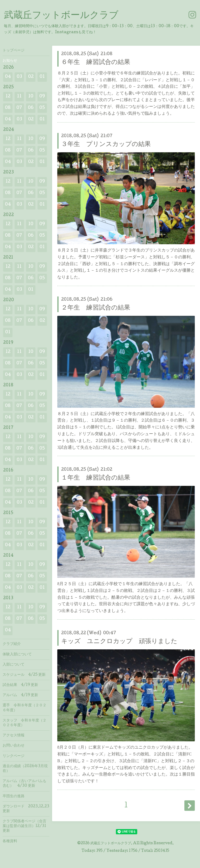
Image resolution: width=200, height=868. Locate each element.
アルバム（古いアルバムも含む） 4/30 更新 (24, 784)
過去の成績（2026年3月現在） (25, 769)
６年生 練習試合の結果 (96, 63)
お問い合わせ (14, 746)
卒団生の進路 (14, 796)
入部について (14, 665)
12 (8, 97)
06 (31, 108)
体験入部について (17, 655)
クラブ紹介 (12, 644)
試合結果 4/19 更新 (20, 685)
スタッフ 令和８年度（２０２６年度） (24, 723)
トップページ (14, 51)
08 (8, 108)
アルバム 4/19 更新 (20, 695)
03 (19, 77)
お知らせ (10, 61)
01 (42, 77)
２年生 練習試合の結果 (96, 308)
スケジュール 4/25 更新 (24, 675)
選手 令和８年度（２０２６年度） (24, 708)
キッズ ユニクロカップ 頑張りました (119, 642)
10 (31, 97)
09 (42, 97)
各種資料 (10, 841)
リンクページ (14, 756)
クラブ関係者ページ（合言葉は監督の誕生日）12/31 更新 (24, 826)
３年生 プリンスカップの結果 (106, 145)
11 (19, 97)
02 (31, 77)
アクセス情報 (14, 736)
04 (8, 77)
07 (19, 108)
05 (42, 108)
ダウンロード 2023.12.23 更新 (26, 809)
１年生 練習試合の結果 (96, 478)
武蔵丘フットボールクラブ (61, 16)
